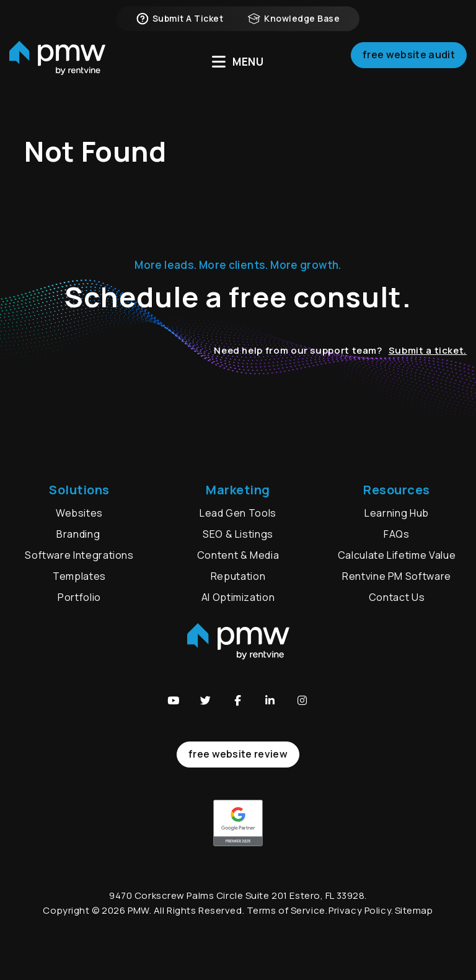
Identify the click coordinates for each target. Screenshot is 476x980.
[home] (57, 62)
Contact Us (397, 597)
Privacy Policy (360, 910)
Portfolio (79, 597)
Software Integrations (79, 555)
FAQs (397, 534)
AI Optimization (238, 597)
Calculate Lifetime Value (397, 555)
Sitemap (414, 910)
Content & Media (238, 555)
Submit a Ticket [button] (180, 19)
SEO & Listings (238, 534)
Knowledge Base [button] (294, 19)
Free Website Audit (409, 58)
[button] (174, 701)
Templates (79, 576)
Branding (79, 534)
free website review (238, 754)
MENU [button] (238, 62)
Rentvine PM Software (397, 576)
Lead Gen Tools (238, 513)
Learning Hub (397, 513)
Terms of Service (286, 910)
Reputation (238, 576)
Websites (79, 513)
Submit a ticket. (428, 350)
